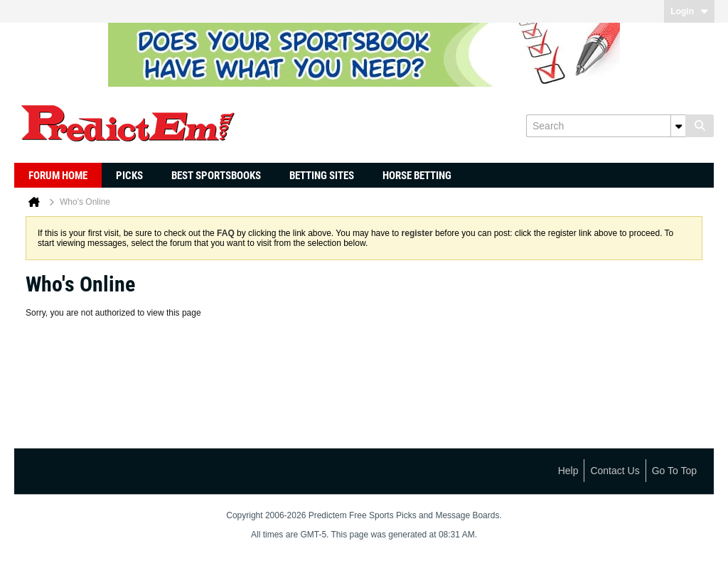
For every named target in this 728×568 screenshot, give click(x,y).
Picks (129, 176)
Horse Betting (417, 176)
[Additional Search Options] (678, 126)
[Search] (606, 126)
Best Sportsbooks (216, 176)
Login (689, 11)
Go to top (674, 471)
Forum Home (58, 176)
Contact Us (615, 471)
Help (568, 471)
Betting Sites (322, 176)
